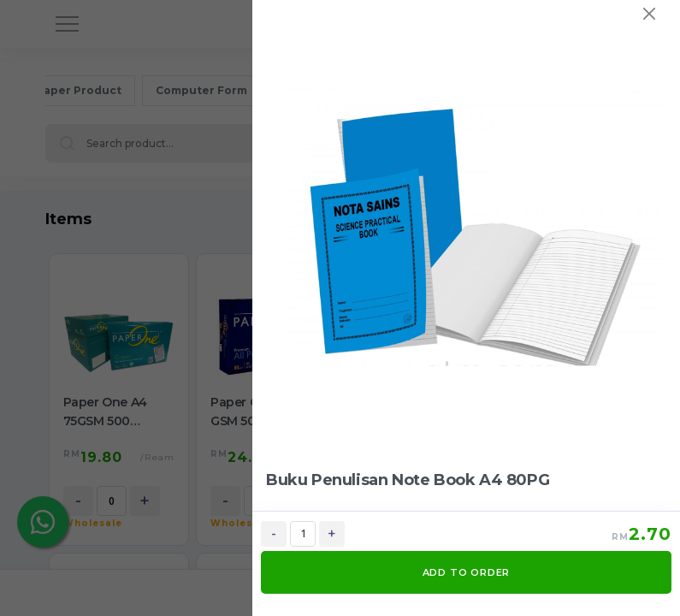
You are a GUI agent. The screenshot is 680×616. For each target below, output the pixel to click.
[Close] (649, 14)
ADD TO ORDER (467, 572)
